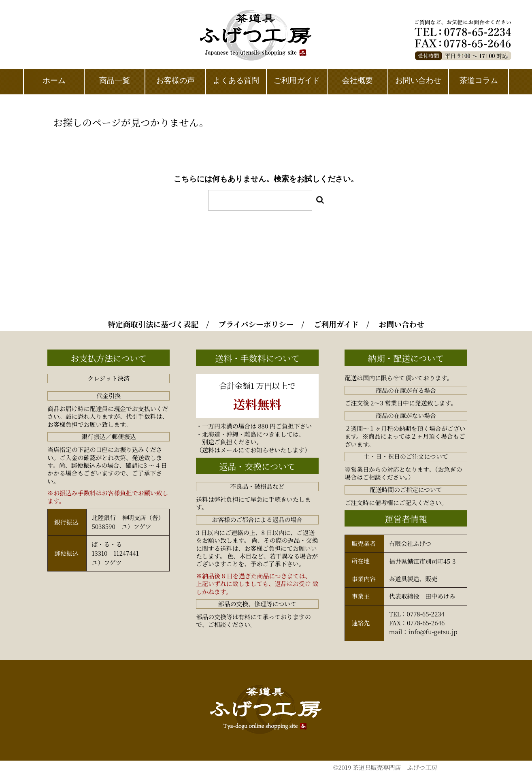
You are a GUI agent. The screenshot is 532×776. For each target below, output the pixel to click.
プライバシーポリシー (256, 324)
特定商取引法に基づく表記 (153, 324)
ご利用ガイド (336, 324)
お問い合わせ (402, 324)
